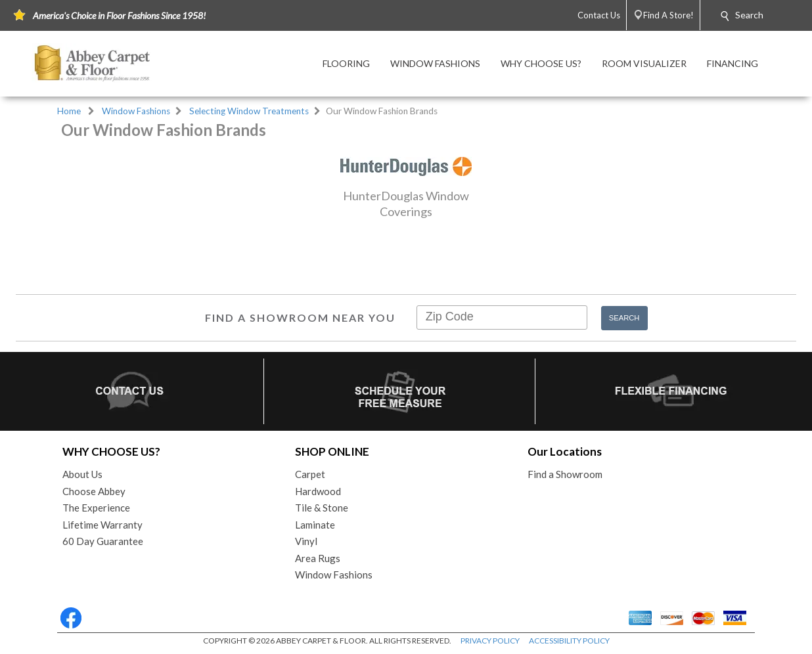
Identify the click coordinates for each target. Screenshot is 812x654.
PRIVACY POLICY (490, 641)
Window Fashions (136, 111)
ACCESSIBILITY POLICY (569, 641)
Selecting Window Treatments (249, 111)
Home (69, 111)
